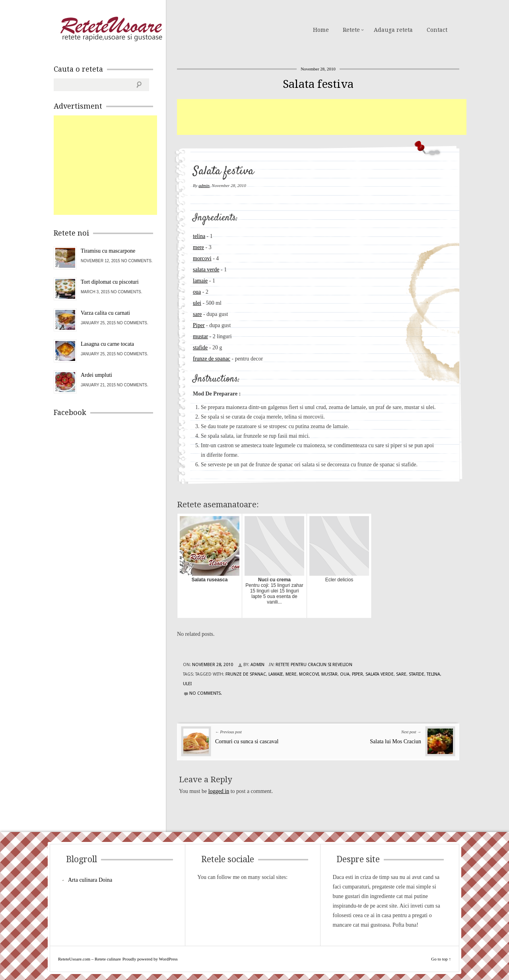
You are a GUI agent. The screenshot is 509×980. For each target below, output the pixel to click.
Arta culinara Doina (90, 880)
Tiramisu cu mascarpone (108, 251)
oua (197, 292)
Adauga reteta (393, 30)
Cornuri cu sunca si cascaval (247, 741)
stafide (200, 348)
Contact (437, 30)
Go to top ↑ (441, 959)
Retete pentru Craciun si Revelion (314, 665)
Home (321, 30)
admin (204, 185)
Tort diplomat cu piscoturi (110, 282)
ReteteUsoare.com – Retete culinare (111, 29)
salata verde (206, 270)
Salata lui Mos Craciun (395, 741)
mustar (200, 336)
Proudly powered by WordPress (150, 959)
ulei (197, 303)
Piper (199, 325)
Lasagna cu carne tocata (107, 344)
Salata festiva (318, 84)
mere (198, 247)
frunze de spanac (212, 359)
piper (357, 674)
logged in (219, 791)
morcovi (202, 258)
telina (199, 236)
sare (197, 314)
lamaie (200, 281)
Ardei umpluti (96, 375)
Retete (351, 30)
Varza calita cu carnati (105, 313)
